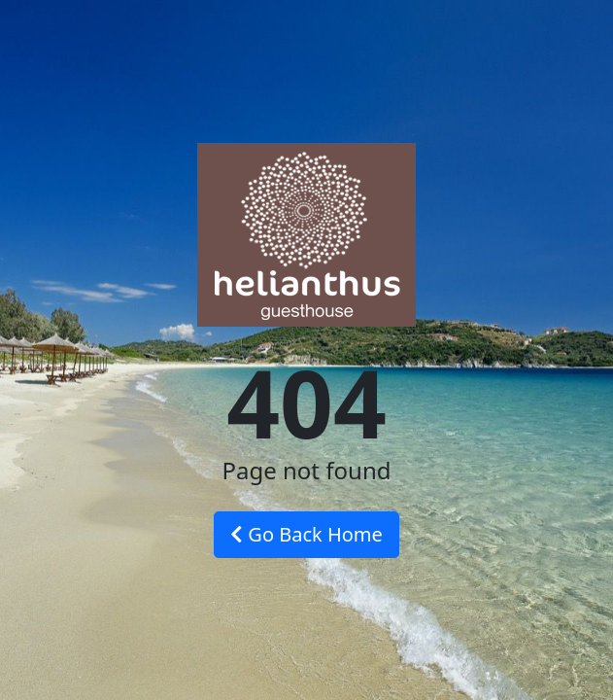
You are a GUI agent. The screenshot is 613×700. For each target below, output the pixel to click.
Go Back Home (306, 534)
